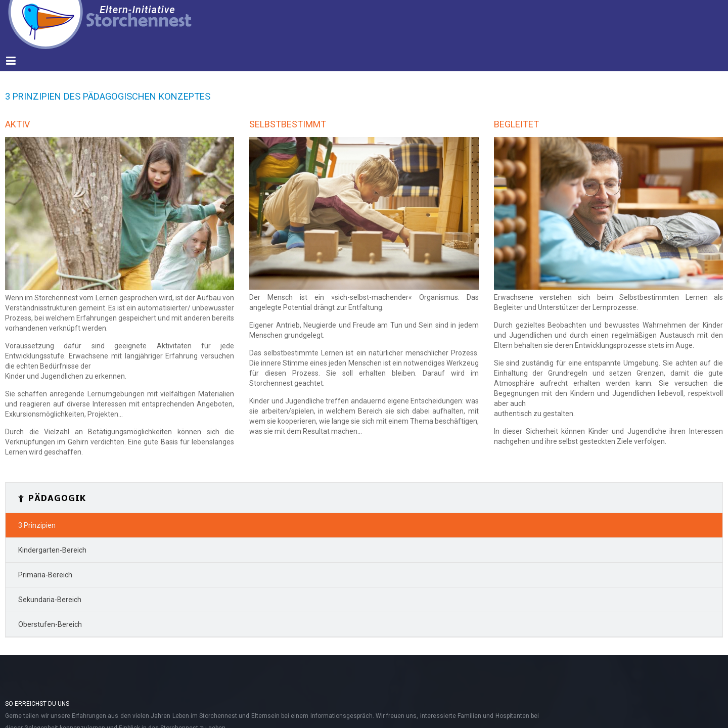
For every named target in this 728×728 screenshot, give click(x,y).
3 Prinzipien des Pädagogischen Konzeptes (108, 96)
